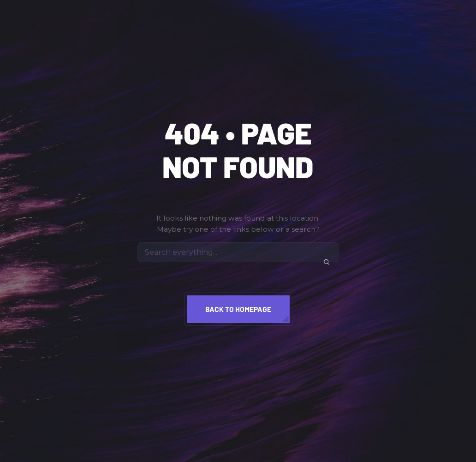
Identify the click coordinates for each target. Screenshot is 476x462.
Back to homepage (238, 309)
